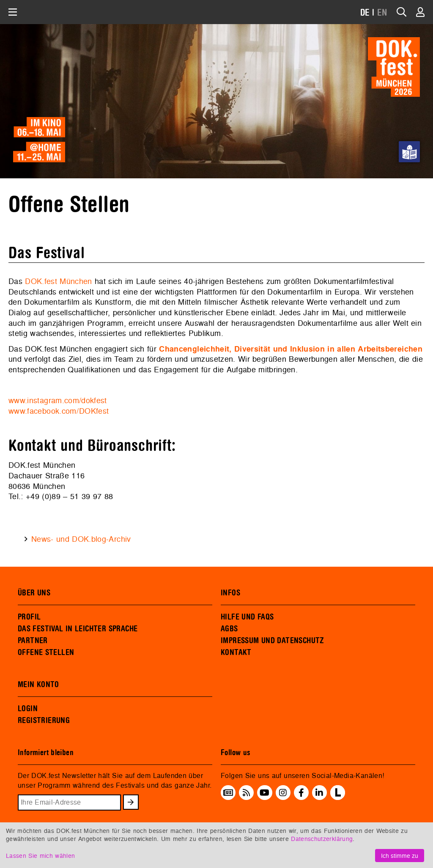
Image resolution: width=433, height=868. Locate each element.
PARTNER (33, 641)
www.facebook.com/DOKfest (59, 411)
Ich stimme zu (400, 856)
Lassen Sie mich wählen (40, 856)
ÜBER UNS (34, 593)
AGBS (229, 629)
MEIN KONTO (38, 685)
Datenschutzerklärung (322, 839)
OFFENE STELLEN (46, 652)
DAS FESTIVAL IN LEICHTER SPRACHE (78, 629)
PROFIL (29, 617)
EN (382, 13)
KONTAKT (236, 652)
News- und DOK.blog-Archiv (81, 539)
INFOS (230, 593)
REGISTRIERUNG (44, 721)
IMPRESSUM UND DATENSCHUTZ (273, 641)
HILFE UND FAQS (247, 617)
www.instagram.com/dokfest (58, 400)
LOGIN (28, 709)
